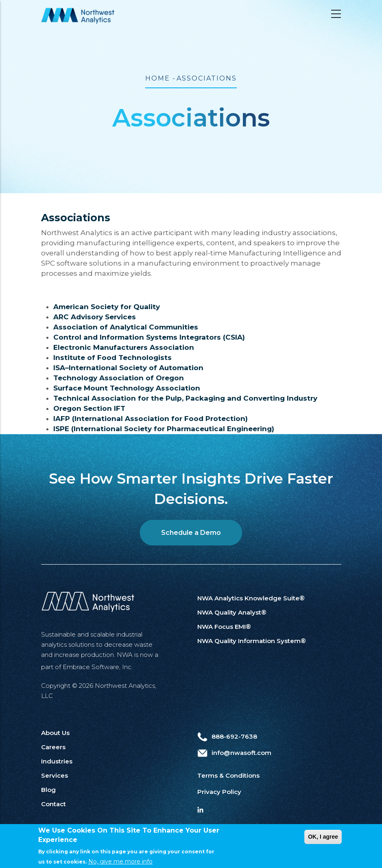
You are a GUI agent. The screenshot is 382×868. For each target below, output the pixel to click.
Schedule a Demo (191, 533)
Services (55, 775)
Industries (57, 761)
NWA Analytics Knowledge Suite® (251, 598)
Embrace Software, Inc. (98, 667)
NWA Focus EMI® (224, 627)
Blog (48, 790)
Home (158, 78)
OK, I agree (323, 842)
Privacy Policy (219, 792)
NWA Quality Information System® (252, 641)
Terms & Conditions (228, 775)
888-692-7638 (227, 736)
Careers (53, 747)
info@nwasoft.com (234, 753)
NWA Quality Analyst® (232, 612)
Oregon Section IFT (89, 408)
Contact (53, 804)
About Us (55, 733)
